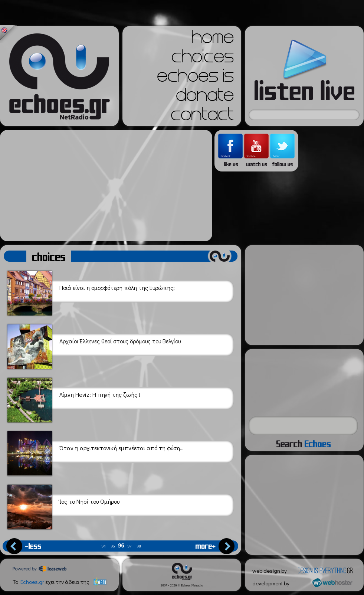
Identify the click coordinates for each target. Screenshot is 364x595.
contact (202, 117)
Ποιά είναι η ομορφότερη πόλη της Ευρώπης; (91, 292)
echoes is (195, 78)
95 (113, 546)
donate (205, 97)
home (213, 39)
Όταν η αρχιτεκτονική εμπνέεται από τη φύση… (96, 452)
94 (104, 546)
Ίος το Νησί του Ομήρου (63, 506)
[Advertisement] (106, 186)
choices (203, 59)
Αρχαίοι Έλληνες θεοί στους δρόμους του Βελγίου (94, 345)
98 (139, 546)
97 (130, 546)
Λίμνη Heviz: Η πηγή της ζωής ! (74, 399)
